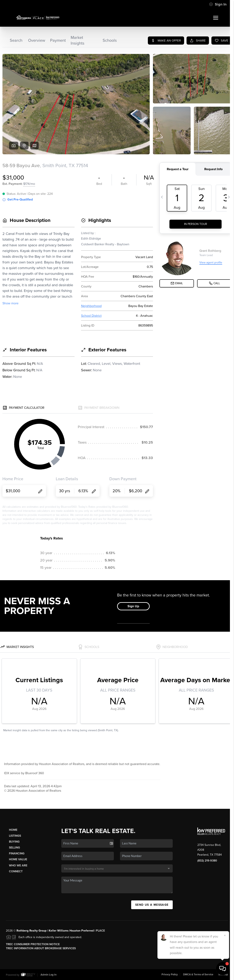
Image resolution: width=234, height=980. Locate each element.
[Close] (225, 935)
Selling (14, 848)
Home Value (18, 859)
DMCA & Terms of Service (198, 975)
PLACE (100, 931)
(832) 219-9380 (207, 861)
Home (13, 830)
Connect (16, 871)
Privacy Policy (170, 975)
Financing (17, 853)
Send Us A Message (152, 905)
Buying (14, 842)
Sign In (218, 4)
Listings (15, 836)
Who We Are (18, 865)
